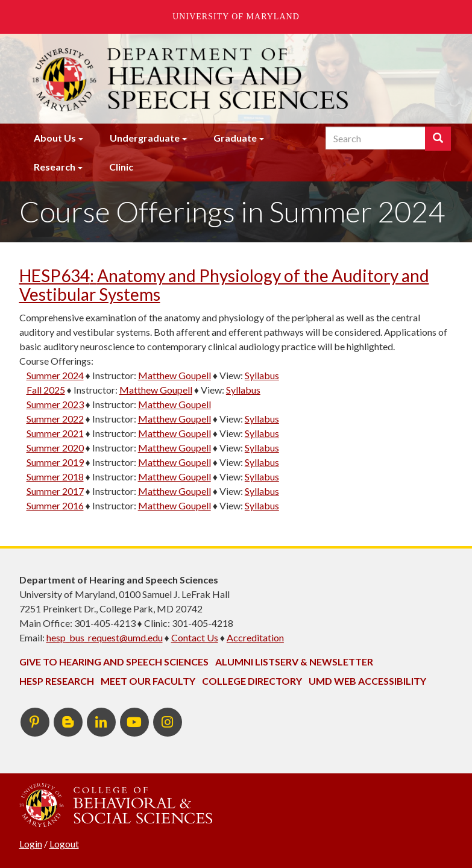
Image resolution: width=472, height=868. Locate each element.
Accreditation (255, 637)
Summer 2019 (55, 462)
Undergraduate (145, 138)
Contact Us (195, 637)
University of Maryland (236, 17)
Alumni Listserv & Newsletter (294, 662)
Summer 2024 (55, 375)
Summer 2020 (55, 448)
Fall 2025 (46, 390)
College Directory (252, 681)
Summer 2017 (55, 491)
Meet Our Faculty (148, 681)
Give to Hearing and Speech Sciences (114, 662)
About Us (55, 138)
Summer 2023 (55, 404)
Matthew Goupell (175, 375)
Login (31, 844)
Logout (64, 844)
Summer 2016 (55, 505)
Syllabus (262, 375)
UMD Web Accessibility (367, 681)
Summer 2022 (55, 419)
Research (55, 167)
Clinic (121, 167)
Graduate (235, 138)
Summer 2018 (55, 476)
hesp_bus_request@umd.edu (105, 637)
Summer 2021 (55, 433)
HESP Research (57, 681)
